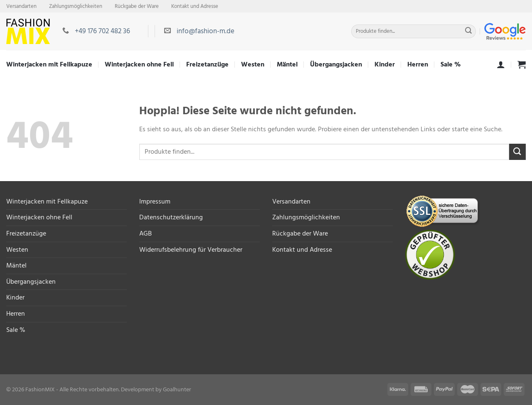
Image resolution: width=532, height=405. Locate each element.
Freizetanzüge (207, 64)
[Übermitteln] (468, 32)
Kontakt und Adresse (195, 6)
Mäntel (287, 64)
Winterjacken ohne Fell (139, 64)
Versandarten (21, 6)
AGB (145, 233)
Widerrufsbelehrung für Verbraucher (191, 250)
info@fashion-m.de (206, 31)
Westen (253, 64)
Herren (418, 64)
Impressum (155, 201)
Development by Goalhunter (156, 389)
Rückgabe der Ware (137, 6)
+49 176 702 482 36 (102, 31)
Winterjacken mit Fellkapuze (49, 64)
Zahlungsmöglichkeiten (76, 6)
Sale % (451, 64)
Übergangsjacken (336, 64)
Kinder (385, 64)
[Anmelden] (501, 64)
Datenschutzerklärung (171, 217)
